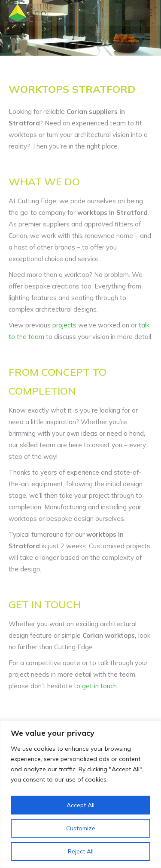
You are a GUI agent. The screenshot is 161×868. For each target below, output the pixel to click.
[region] (80, 794)
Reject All (81, 851)
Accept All (80, 805)
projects (64, 325)
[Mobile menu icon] (147, 13)
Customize (81, 828)
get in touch (99, 686)
